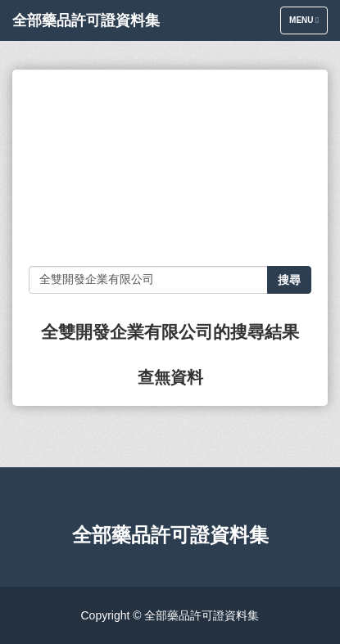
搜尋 (289, 280)
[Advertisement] (170, 168)
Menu (308, 24)
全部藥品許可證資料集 (86, 20)
